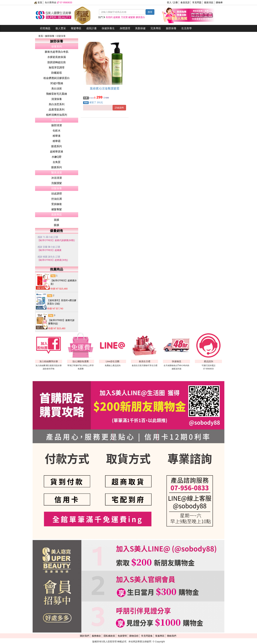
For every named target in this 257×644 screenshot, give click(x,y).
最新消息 (209, 2)
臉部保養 (171, 28)
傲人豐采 (61, 28)
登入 (169, 2)
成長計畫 (91, 28)
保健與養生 (108, 28)
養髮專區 (76, 28)
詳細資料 (119, 108)
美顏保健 (140, 28)
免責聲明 (122, 636)
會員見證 (185, 2)
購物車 (219, 2)
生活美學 (187, 28)
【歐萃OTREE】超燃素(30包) (53, 260)
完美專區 (156, 28)
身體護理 (125, 28)
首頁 (38, 2)
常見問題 (197, 2)
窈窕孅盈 (45, 28)
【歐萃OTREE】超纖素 (49, 250)
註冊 (176, 2)
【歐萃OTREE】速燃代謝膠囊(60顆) (56, 240)
